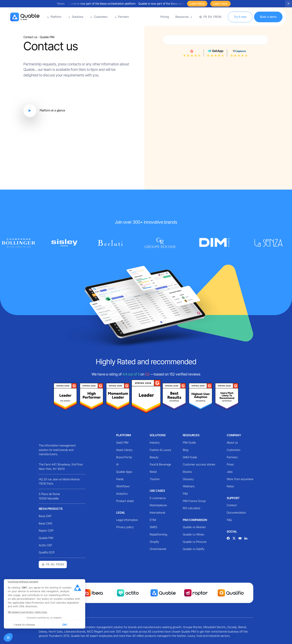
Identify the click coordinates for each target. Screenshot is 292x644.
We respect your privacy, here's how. (27, 612)
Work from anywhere (240, 479)
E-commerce (158, 498)
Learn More (197, 4)
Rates (230, 486)
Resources (191, 435)
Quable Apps (124, 472)
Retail (153, 472)
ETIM (153, 520)
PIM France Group (194, 501)
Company (234, 435)
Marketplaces (158, 505)
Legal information (127, 520)
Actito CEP (45, 545)
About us (232, 443)
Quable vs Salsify (194, 549)
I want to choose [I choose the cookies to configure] (24, 625)
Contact (232, 505)
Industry (155, 443)
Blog (186, 450)
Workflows (123, 486)
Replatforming (158, 534)
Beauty (154, 457)
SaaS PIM (122, 443)
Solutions (158, 435)
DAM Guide (190, 457)
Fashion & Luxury (160, 450)
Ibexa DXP (45, 516)
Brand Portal (124, 457)
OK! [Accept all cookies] (65, 625)
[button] (8, 637)
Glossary (188, 479)
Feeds (120, 479)
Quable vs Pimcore (195, 542)
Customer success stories (199, 464)
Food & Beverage (160, 464)
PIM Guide (189, 443)
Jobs (230, 472)
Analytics (122, 494)
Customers (234, 450)
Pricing (165, 17)
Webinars (189, 486)
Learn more (220, 4)
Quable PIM (46, 538)
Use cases (157, 491)
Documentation (236, 513)
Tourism (155, 479)
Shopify (154, 542)
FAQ (185, 494)
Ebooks (187, 472)
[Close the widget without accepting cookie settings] (23, 582)
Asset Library (124, 450)
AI (117, 464)
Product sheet (125, 501)
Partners (232, 457)
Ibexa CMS (46, 523)
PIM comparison (195, 520)
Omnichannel (158, 549)
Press (230, 464)
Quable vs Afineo (193, 534)
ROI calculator (192, 508)
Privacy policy (125, 527)
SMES (153, 527)
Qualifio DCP (47, 552)
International (157, 513)
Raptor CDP (46, 531)
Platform (124, 435)
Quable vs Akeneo (194, 527)
